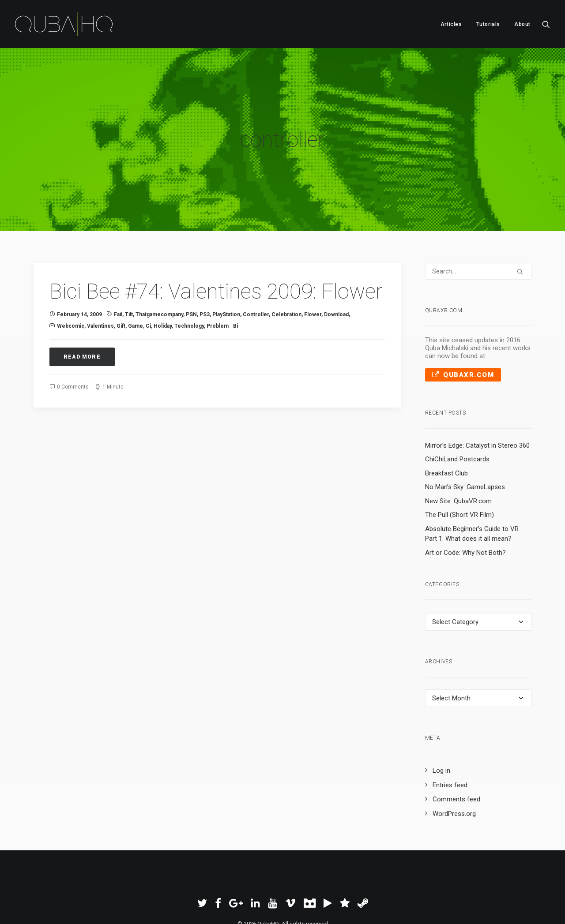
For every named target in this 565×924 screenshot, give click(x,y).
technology (189, 275)
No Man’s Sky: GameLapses (465, 436)
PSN (191, 264)
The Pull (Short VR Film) (460, 464)
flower (313, 264)
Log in (441, 720)
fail (118, 264)
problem (218, 275)
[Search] (478, 221)
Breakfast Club (446, 423)
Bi (235, 275)
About (522, 24)
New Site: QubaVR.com (458, 450)
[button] (546, 24)
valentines (100, 275)
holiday (163, 275)
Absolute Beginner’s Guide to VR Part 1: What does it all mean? (472, 483)
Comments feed (456, 748)
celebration (286, 264)
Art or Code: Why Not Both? (465, 502)
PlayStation (226, 264)
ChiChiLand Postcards (457, 408)
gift (121, 275)
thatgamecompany (159, 264)
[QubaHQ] (64, 24)
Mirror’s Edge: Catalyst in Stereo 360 (477, 395)
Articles (451, 24)
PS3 (205, 264)
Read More (82, 306)
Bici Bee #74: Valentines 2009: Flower (216, 241)
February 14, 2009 (79, 264)
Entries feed (450, 734)
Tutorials (488, 24)
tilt (129, 264)
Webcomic (71, 275)
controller (256, 264)
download (336, 264)
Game (136, 275)
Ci (148, 275)
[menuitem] (451, 24)
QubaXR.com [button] (463, 324)
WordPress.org (454, 763)
